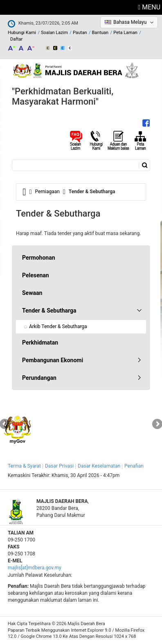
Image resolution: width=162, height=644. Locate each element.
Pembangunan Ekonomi (53, 360)
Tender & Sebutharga (49, 311)
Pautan (80, 33)
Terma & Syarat (24, 466)
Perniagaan (47, 192)
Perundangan (39, 378)
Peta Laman (125, 33)
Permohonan (39, 258)
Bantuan (100, 33)
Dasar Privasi (59, 466)
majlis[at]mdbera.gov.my (35, 568)
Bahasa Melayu (130, 22)
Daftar (16, 39)
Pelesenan (36, 275)
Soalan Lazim (54, 33)
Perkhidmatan (40, 343)
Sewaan (32, 293)
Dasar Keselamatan (99, 466)
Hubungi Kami (22, 33)
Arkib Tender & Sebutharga (58, 327)
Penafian (134, 466)
